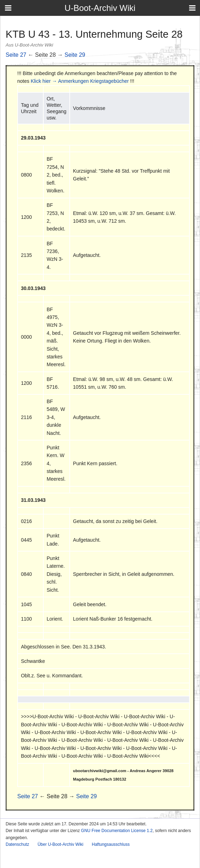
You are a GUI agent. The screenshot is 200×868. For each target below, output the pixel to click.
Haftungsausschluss (111, 844)
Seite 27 (16, 55)
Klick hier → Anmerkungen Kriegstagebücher (80, 81)
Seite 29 (75, 55)
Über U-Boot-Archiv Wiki (61, 844)
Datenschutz (17, 844)
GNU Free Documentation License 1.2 (117, 831)
